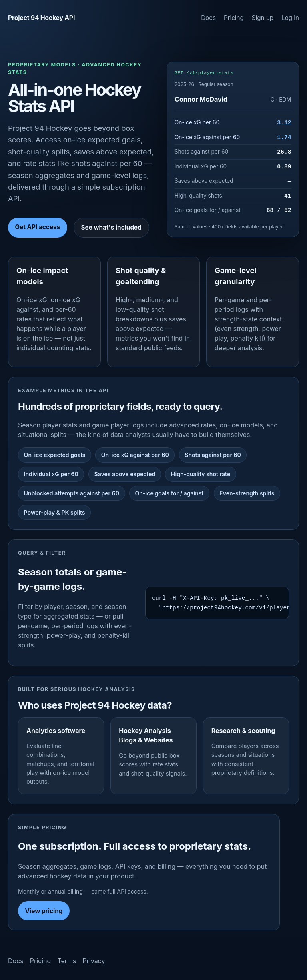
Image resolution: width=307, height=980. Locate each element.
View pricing (44, 911)
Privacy (94, 961)
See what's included (111, 227)
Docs (208, 18)
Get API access (38, 227)
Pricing (234, 18)
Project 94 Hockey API (41, 18)
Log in (290, 18)
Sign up (263, 18)
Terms (67, 961)
